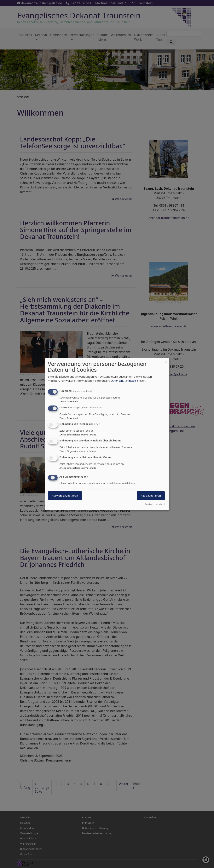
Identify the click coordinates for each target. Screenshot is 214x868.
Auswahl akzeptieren (65, 496)
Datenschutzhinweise (124, 381)
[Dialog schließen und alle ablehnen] (166, 360)
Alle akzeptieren (151, 496)
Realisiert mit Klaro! (155, 504)
